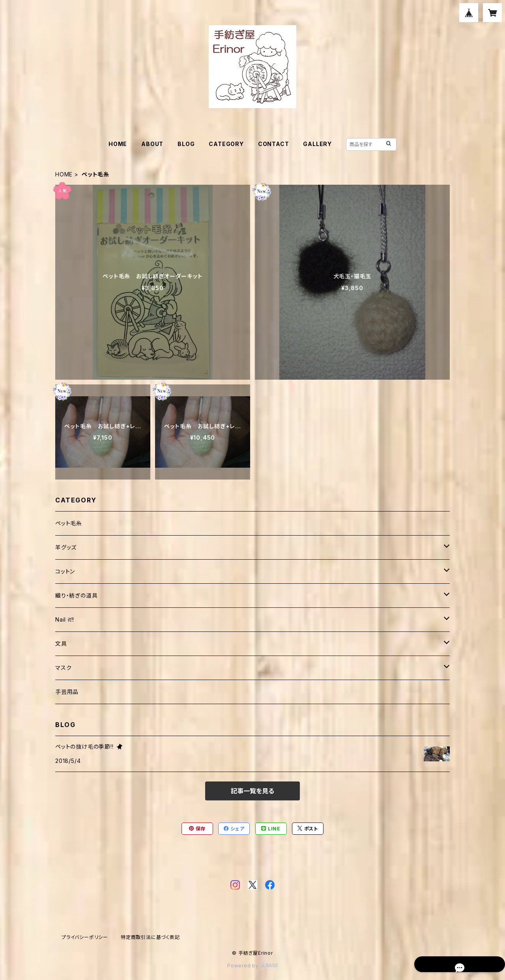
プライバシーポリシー (85, 937)
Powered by (252, 966)
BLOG (186, 144)
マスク (63, 668)
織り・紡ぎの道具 (76, 595)
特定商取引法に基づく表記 (150, 937)
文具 (61, 644)
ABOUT (152, 144)
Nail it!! (65, 619)
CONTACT (274, 144)
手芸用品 (67, 692)
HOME (118, 144)
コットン (65, 571)
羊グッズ (66, 547)
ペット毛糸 (69, 523)
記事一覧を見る (252, 791)
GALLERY (317, 144)
